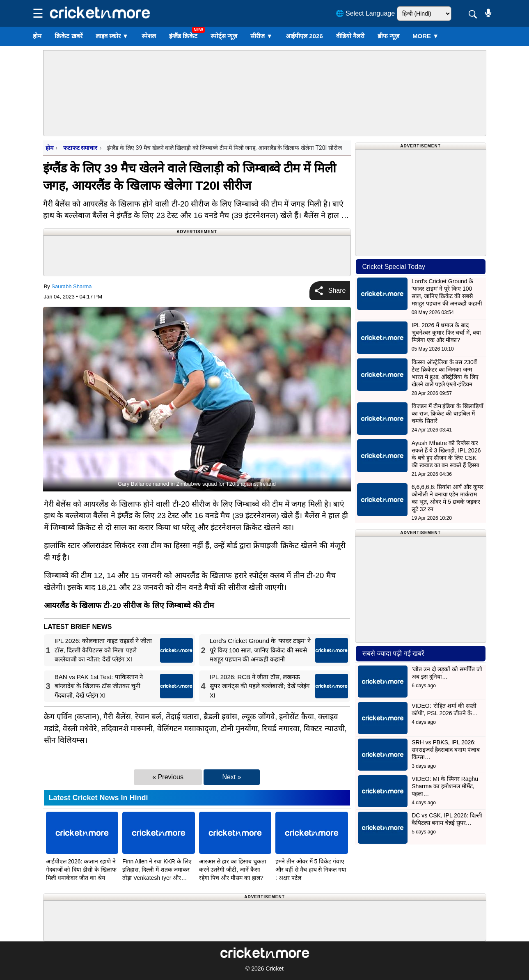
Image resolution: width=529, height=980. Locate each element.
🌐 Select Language (365, 13)
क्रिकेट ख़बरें (68, 36)
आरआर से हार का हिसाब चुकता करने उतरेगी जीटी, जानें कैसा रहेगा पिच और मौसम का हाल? (233, 870)
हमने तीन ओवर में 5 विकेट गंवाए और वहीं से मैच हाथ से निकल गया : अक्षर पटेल (311, 870)
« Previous (168, 777)
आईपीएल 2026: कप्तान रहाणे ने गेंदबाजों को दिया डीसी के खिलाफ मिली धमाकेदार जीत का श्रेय (81, 870)
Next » (231, 777)
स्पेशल (149, 36)
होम (37, 36)
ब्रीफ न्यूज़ (388, 36)
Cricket (275, 969)
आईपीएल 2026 (304, 36)
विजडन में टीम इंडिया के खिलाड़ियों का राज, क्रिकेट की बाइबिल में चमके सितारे (448, 413)
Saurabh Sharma (71, 286)
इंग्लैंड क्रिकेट (183, 36)
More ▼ (426, 36)
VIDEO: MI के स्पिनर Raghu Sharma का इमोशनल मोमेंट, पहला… (445, 786)
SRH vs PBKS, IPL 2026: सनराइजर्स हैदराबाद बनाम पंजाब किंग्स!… (446, 750)
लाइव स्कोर (112, 36)
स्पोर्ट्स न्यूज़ (224, 36)
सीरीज (261, 36)
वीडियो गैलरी (350, 36)
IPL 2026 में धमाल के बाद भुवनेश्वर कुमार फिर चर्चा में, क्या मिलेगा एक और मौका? (446, 333)
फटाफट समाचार (80, 148)
